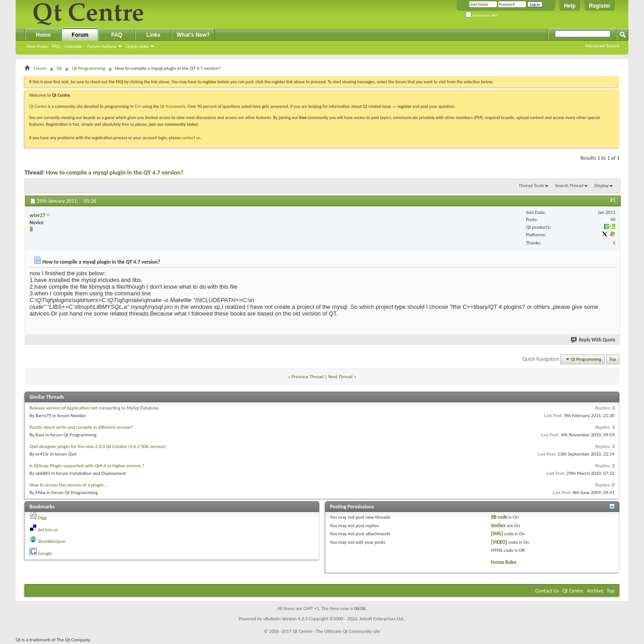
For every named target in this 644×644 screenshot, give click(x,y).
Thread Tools (532, 186)
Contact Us (547, 591)
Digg (42, 518)
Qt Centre (38, 106)
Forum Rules (504, 562)
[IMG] (497, 534)
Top (613, 359)
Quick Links (137, 46)
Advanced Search (602, 46)
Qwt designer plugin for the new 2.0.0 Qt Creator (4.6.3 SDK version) (98, 446)
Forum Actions (102, 46)
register (405, 106)
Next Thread (341, 377)
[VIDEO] (499, 542)
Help (570, 6)
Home (43, 35)
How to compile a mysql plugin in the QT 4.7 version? (115, 173)
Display (602, 186)
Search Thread (569, 186)
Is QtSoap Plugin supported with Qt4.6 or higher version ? (87, 466)
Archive (595, 591)
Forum (80, 35)
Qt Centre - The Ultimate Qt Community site (336, 631)
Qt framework (173, 106)
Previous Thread (308, 377)
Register (600, 6)
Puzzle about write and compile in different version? (81, 427)
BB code (499, 517)
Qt (59, 68)
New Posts (37, 46)
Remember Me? (482, 15)
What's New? (193, 35)
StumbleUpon (52, 541)
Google (45, 553)
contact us (191, 138)
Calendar (73, 46)
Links (153, 35)
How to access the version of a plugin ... (69, 485)
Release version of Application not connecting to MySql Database (94, 408)
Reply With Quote (593, 340)
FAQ (56, 46)
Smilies (498, 526)
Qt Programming (89, 68)
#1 (613, 200)
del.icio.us (48, 530)
